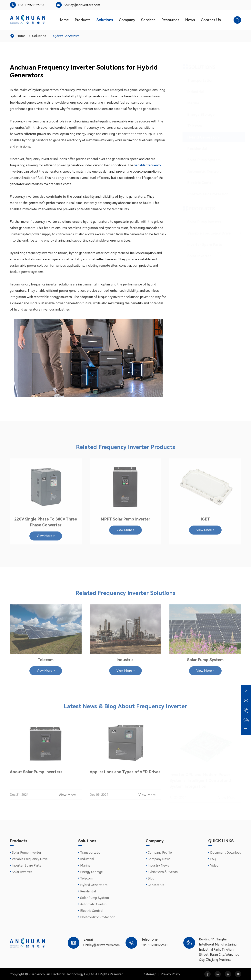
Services (148, 20)
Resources (170, 20)
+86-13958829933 (31, 5)
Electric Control (197, 183)
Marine (190, 103)
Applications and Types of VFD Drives (125, 774)
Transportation (197, 80)
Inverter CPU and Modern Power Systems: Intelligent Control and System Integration (200, 780)
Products (83, 20)
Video (214, 865)
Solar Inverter (196, 256)
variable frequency (148, 165)
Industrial (192, 92)
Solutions (105, 20)
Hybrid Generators (66, 36)
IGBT (205, 517)
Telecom (191, 126)
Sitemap (150, 974)
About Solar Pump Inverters (36, 774)
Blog (151, 878)
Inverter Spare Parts (201, 245)
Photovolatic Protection (204, 194)
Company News (159, 859)
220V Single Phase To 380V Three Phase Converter (46, 520)
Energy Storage (197, 115)
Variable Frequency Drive (205, 233)
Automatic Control (200, 171)
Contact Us (211, 20)
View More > (46, 534)
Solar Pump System (200, 160)
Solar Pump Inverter (201, 222)
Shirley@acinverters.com (82, 5)
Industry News (158, 865)
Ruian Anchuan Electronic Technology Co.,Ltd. (62, 974)
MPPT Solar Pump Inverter (125, 517)
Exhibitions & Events (163, 872)
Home (64, 20)
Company (127, 20)
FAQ (213, 859)
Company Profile (160, 853)
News (190, 20)
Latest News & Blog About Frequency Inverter (125, 708)
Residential (194, 149)
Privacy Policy (170, 974)
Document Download (226, 853)
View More (70, 797)
